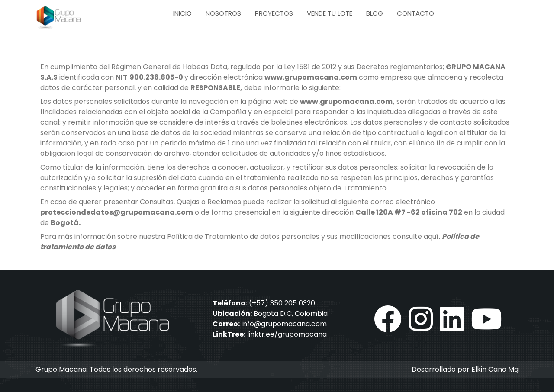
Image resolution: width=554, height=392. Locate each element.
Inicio (182, 13)
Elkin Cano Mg (495, 369)
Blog (375, 13)
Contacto (415, 13)
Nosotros (223, 13)
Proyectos (274, 13)
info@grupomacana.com (284, 324)
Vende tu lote (330, 13)
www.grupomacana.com (311, 77)
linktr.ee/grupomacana (287, 334)
